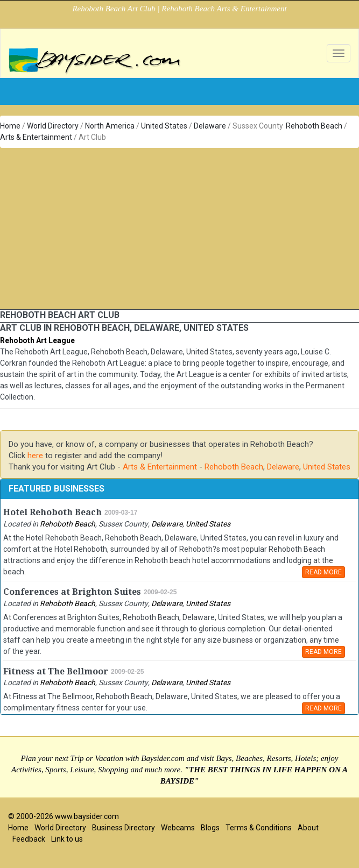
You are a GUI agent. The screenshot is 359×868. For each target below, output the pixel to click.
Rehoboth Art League (37, 340)
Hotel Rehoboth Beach (52, 512)
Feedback (29, 839)
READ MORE (323, 572)
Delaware (210, 126)
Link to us (67, 839)
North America (110, 126)
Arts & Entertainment (36, 137)
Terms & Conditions (259, 828)
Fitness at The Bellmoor (56, 671)
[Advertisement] (180, 229)
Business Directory (124, 828)
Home (10, 126)
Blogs (210, 828)
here (35, 456)
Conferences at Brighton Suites (72, 592)
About (308, 828)
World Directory (53, 126)
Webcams (178, 828)
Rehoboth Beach (314, 126)
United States (164, 126)
